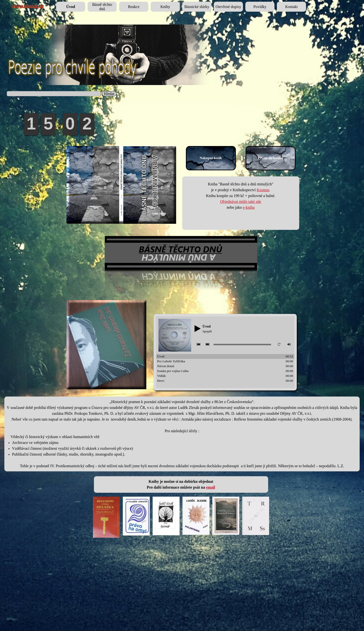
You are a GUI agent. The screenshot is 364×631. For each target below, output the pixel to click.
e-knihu (249, 207)
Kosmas (263, 190)
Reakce (134, 7)
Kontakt (291, 7)
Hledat (109, 94)
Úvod (71, 7)
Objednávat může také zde (241, 202)
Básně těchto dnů (102, 7)
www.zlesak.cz (27, 6)
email (211, 487)
